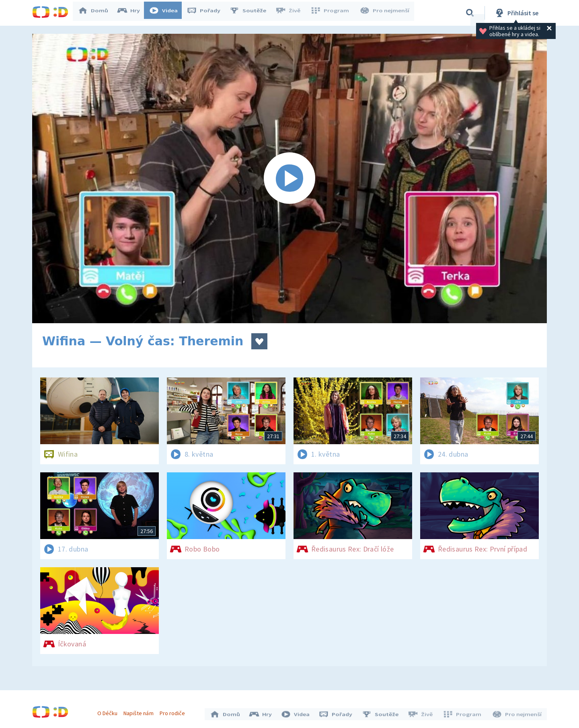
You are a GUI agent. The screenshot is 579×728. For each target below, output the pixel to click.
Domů (97, 13)
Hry (132, 13)
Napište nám (140, 711)
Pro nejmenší (385, 13)
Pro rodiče (174, 711)
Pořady (207, 13)
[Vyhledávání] (470, 13)
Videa (167, 13)
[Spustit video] (289, 178)
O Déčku (109, 711)
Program (332, 13)
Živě (292, 13)
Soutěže (252, 13)
